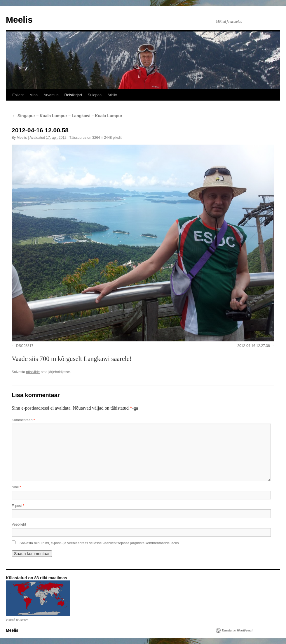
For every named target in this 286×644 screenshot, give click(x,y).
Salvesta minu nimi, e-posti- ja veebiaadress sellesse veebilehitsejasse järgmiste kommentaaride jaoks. (100, 543)
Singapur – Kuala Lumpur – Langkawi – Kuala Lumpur (67, 116)
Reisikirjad (73, 95)
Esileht (18, 95)
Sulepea (95, 95)
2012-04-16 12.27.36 (253, 346)
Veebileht (19, 524)
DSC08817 (25, 346)
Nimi (16, 487)
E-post (18, 506)
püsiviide (33, 372)
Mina (34, 95)
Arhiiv (112, 95)
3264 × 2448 (102, 138)
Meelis (19, 20)
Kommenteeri (23, 420)
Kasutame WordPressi (237, 630)
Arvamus (51, 95)
